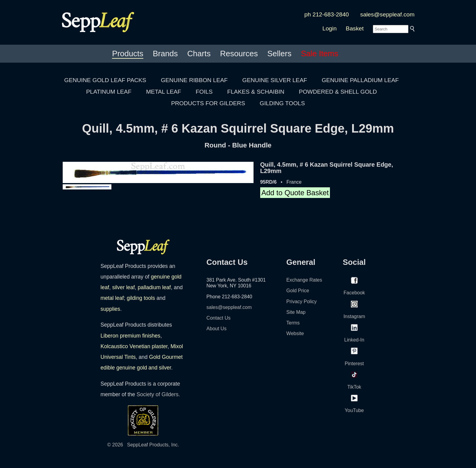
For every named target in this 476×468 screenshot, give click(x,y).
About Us (216, 329)
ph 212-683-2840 (327, 14)
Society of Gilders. (158, 394)
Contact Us (218, 318)
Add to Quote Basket (295, 193)
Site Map (296, 312)
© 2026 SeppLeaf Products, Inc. (143, 445)
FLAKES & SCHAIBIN (256, 92)
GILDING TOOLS (282, 103)
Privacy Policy (302, 302)
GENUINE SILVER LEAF (275, 80)
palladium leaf (154, 287)
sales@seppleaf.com (387, 14)
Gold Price (298, 291)
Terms (293, 323)
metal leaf (112, 298)
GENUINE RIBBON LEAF (194, 80)
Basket (355, 28)
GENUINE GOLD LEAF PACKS (105, 80)
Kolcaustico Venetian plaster (134, 346)
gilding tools (141, 298)
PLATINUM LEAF (109, 92)
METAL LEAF (164, 92)
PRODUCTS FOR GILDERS (208, 103)
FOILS (204, 92)
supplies (110, 309)
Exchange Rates (304, 280)
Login (329, 28)
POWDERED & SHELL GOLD (338, 92)
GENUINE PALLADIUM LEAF (360, 80)
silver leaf (123, 287)
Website (295, 333)
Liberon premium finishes (130, 336)
